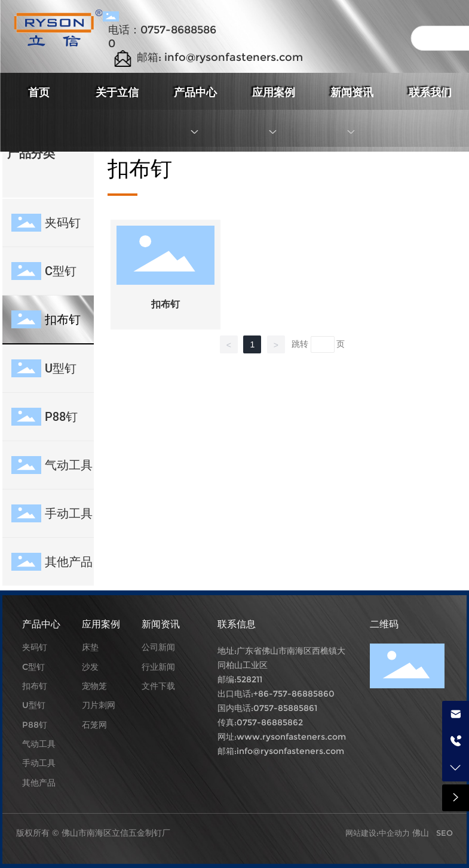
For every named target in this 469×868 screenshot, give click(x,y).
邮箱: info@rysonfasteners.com (220, 57)
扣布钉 (165, 304)
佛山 (421, 833)
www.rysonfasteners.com (291, 737)
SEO (445, 833)
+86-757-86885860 (294, 694)
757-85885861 (288, 708)
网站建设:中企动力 (379, 833)
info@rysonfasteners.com (290, 751)
